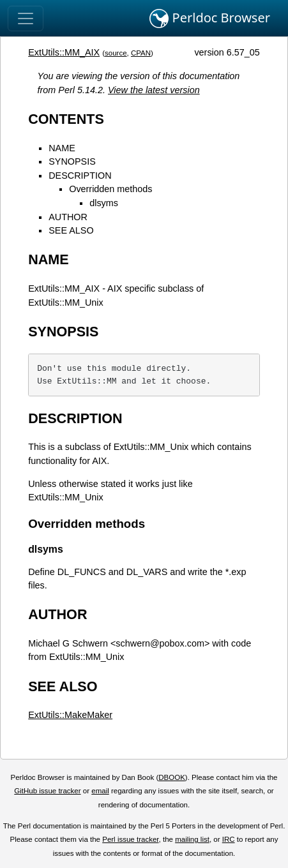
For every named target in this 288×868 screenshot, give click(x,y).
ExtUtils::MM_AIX (64, 52)
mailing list (192, 839)
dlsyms (104, 203)
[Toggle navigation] (26, 19)
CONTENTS (66, 119)
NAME (62, 148)
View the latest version (154, 90)
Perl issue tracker (130, 839)
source (116, 53)
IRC (229, 839)
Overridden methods (110, 189)
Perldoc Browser (210, 19)
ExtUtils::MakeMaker (70, 715)
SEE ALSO (71, 230)
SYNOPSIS (72, 161)
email (100, 791)
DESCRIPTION (80, 176)
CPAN (141, 53)
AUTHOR (68, 217)
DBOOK (172, 777)
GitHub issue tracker (47, 791)
